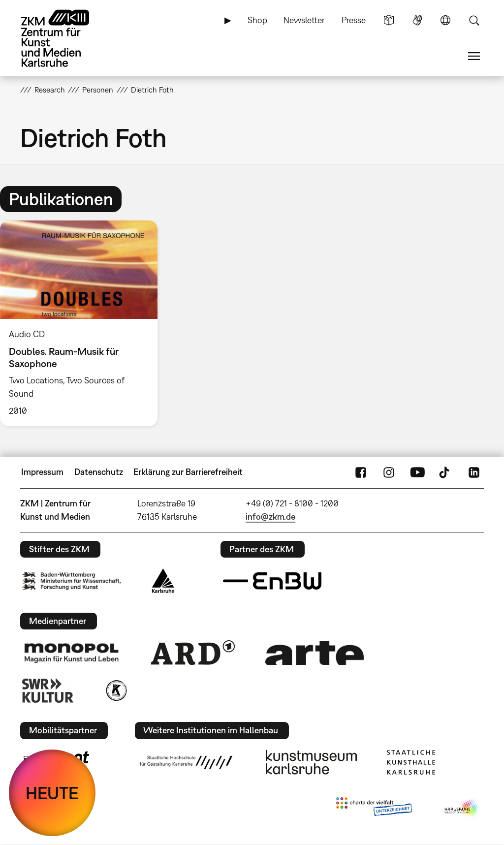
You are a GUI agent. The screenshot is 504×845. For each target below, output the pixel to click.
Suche (474, 20)
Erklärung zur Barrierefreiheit (188, 472)
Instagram (389, 472)
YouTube (417, 472)
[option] (83, 323)
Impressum (42, 472)
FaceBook (361, 472)
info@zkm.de (270, 516)
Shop (257, 20)
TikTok (445, 472)
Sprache (445, 20)
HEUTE (52, 793)
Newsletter (304, 20)
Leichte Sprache (389, 20)
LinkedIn (474, 472)
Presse (354, 20)
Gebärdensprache (417, 20)
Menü (474, 56)
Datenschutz (99, 472)
